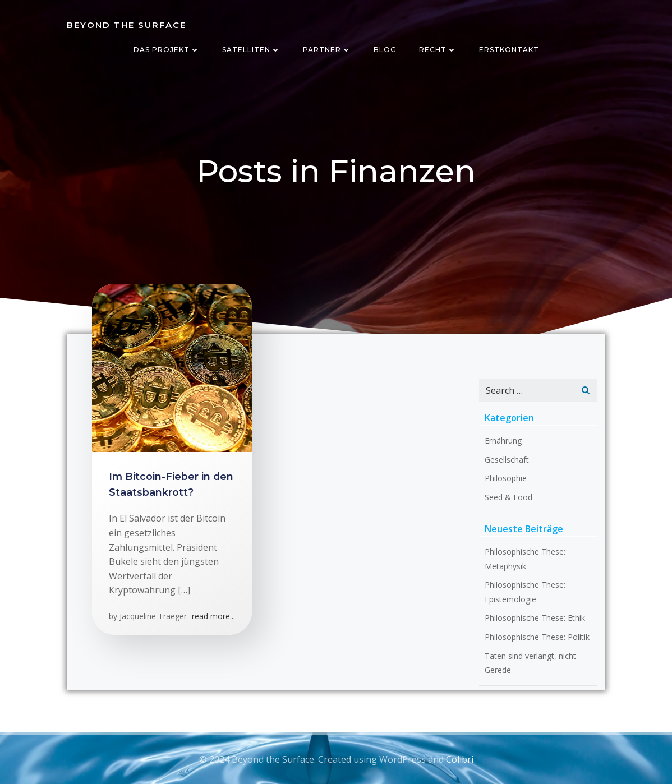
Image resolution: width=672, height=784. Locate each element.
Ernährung (503, 441)
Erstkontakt (509, 50)
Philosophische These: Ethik (535, 618)
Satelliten (251, 50)
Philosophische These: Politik (537, 637)
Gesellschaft (507, 460)
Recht (438, 50)
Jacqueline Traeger (153, 616)
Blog (385, 50)
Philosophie (506, 478)
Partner (327, 50)
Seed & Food (508, 497)
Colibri (460, 759)
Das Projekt (167, 50)
